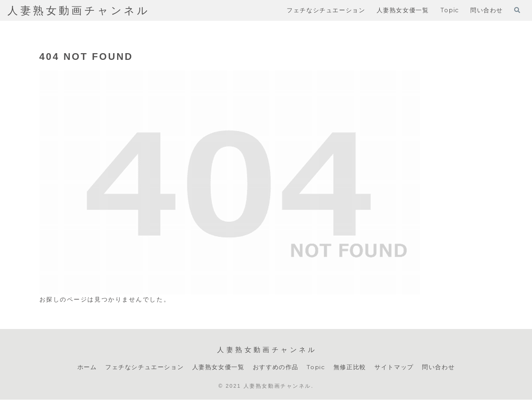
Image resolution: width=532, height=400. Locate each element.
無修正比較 (350, 367)
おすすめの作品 (275, 367)
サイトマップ (394, 367)
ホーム (87, 367)
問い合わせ (439, 367)
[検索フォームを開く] (517, 10)
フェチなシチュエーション (144, 367)
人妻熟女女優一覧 (218, 367)
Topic (316, 367)
